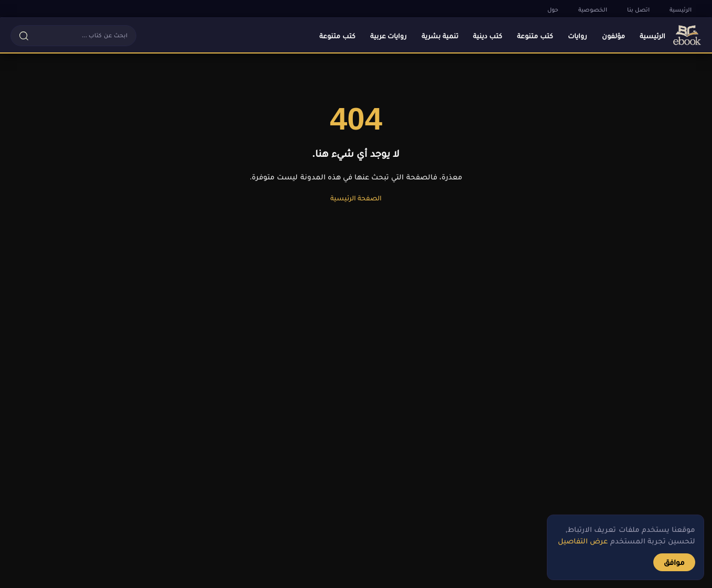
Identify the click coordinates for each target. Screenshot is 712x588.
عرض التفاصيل (583, 541)
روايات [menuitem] (578, 36)
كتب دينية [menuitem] (488, 36)
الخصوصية (593, 9)
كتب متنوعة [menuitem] (535, 36)
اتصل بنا (638, 9)
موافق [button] (674, 562)
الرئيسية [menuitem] (652, 36)
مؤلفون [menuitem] (613, 36)
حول (553, 9)
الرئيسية (681, 9)
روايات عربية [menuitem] (389, 36)
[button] (73, 36)
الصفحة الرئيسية (356, 198)
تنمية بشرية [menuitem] (440, 36)
